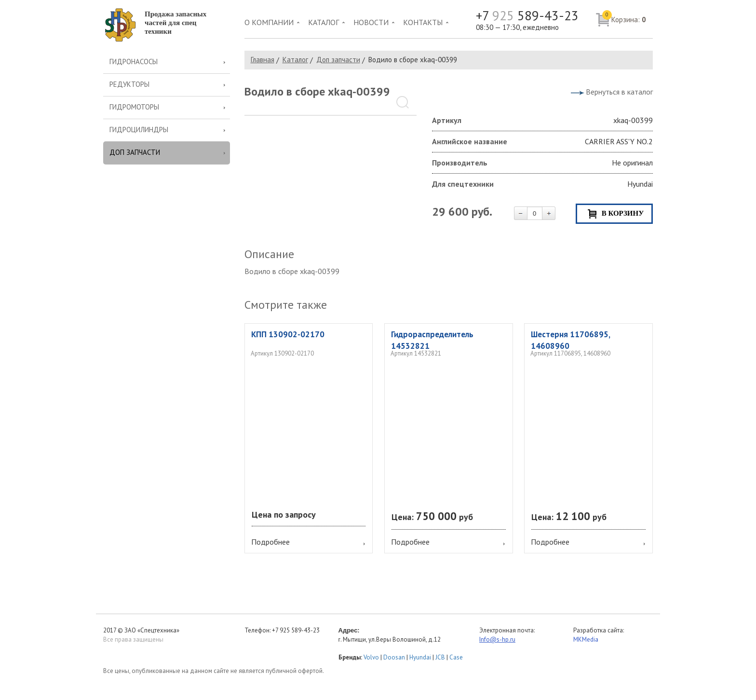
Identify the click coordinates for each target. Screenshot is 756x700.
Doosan (394, 657)
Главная (263, 60)
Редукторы (129, 84)
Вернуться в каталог (619, 92)
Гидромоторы (134, 107)
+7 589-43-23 (527, 16)
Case (456, 657)
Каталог (324, 22)
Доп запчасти (135, 152)
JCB (440, 657)
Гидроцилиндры (139, 130)
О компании (269, 22)
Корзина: (624, 17)
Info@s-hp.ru (497, 639)
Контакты (423, 22)
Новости (371, 22)
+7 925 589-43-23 (296, 630)
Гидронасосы (134, 62)
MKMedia (586, 639)
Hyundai (420, 657)
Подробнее (270, 542)
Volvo (371, 657)
